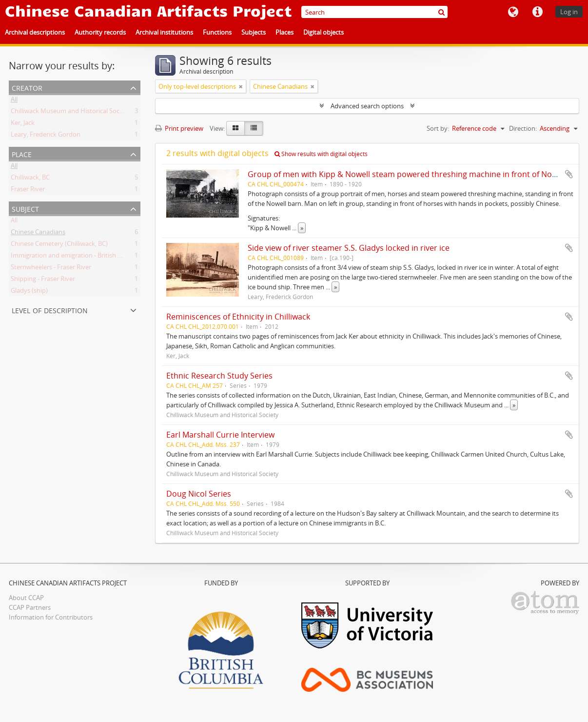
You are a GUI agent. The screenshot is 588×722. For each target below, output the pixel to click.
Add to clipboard (569, 174)
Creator (27, 87)
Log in (569, 12)
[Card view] (235, 128)
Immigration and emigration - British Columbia (78, 257)
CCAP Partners (30, 607)
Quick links (537, 12)
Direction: (523, 128)
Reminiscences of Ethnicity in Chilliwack (238, 317)
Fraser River (28, 191)
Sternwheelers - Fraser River (51, 269)
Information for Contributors (51, 617)
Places (284, 32)
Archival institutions (164, 32)
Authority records (100, 32)
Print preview (179, 128)
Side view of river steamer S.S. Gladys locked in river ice (349, 248)
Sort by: (438, 128)
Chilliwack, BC (30, 179)
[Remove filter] (241, 86)
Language (513, 12)
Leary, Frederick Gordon (46, 136)
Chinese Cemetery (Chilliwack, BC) (59, 245)
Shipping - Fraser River (43, 281)
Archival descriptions (35, 32)
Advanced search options (367, 106)
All (14, 101)
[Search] (374, 12)
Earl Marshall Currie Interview (220, 435)
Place (22, 153)
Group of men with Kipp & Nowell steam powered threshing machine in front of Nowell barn (417, 174)
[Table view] (254, 128)
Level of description (50, 310)
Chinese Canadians (38, 234)
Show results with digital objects (321, 154)
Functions (217, 32)
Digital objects (323, 32)
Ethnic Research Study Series (219, 376)
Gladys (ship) (29, 292)
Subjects (254, 32)
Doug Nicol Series (199, 494)
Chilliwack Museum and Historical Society (70, 113)
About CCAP (26, 598)
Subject (25, 208)
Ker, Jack (23, 124)
